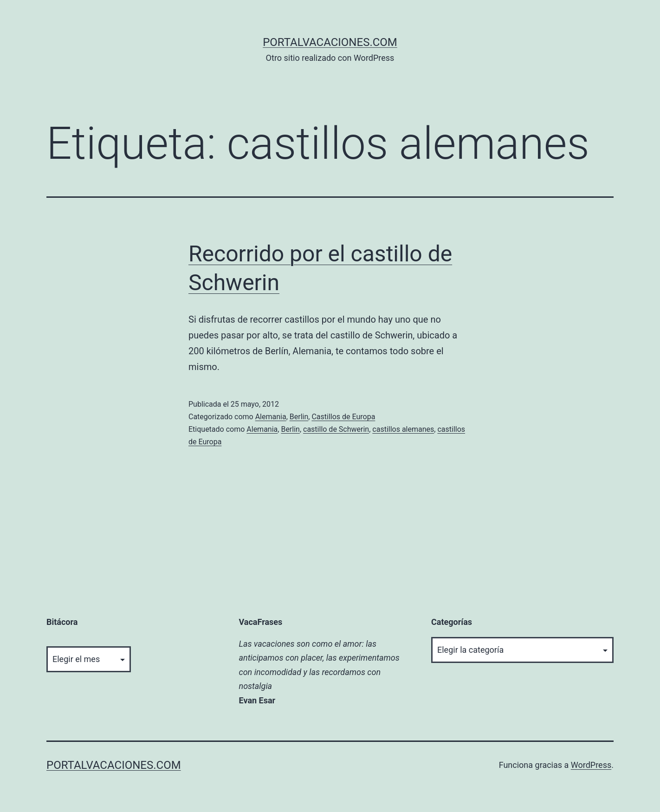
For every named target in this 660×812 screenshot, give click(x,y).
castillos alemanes (403, 429)
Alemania (271, 417)
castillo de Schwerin (336, 429)
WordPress (591, 765)
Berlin (299, 417)
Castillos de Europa (343, 417)
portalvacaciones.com (330, 42)
